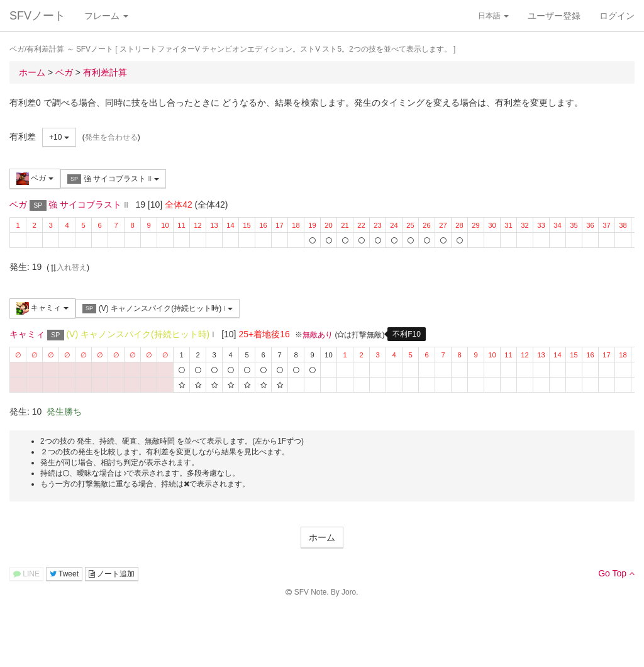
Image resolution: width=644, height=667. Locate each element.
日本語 (493, 16)
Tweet (64, 574)
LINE (26, 574)
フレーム (106, 16)
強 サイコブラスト (113, 179)
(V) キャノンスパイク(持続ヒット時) (158, 309)
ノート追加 (112, 574)
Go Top (616, 573)
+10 (59, 137)
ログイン (617, 16)
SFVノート (37, 16)
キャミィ (42, 308)
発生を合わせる (111, 137)
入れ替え (68, 267)
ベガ (35, 179)
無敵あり (318, 335)
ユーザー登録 (554, 16)
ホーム (322, 537)
